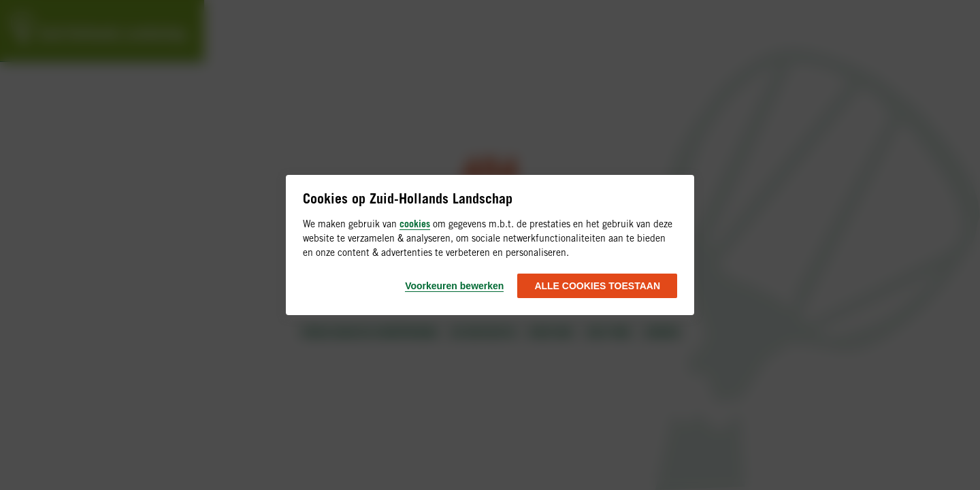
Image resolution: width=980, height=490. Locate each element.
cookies (415, 224)
